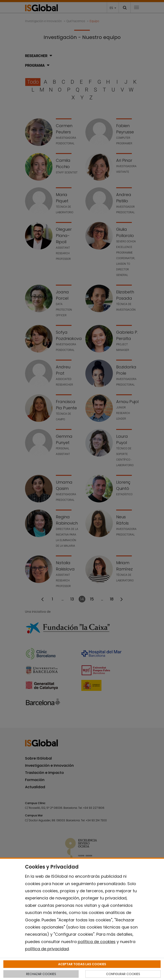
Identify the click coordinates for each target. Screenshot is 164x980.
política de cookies (97, 942)
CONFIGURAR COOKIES (123, 974)
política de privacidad (47, 949)
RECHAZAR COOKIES (41, 974)
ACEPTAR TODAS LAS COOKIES (82, 964)
